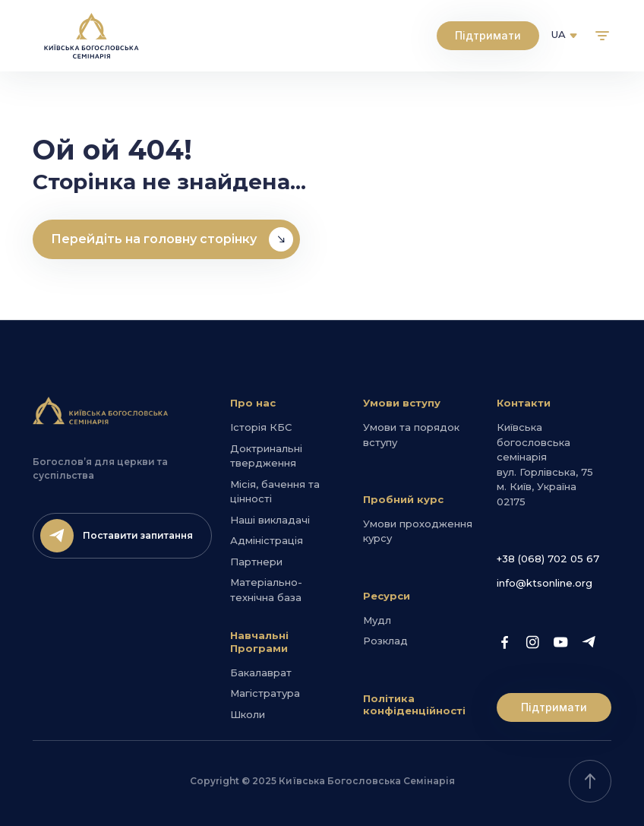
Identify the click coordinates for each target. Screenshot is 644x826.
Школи (248, 714)
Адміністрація (267, 540)
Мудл (377, 620)
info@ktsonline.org (545, 583)
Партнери (256, 562)
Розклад (385, 641)
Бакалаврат (261, 673)
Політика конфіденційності (414, 705)
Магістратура (265, 693)
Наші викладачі (270, 520)
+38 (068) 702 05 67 (548, 559)
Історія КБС (261, 427)
